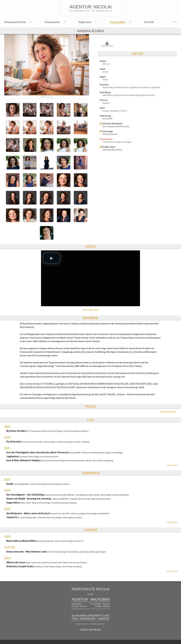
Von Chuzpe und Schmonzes (116, 126)
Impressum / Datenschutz (90, 624)
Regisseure (85, 22)
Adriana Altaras (110, 134)
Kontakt (149, 22)
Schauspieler (52, 22)
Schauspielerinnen (15, 22)
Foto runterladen (107, 44)
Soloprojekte (118, 22)
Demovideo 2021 (90, 310)
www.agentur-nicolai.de (101, 609)
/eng (174, 22)
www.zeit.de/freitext (112, 150)
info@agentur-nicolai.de (81, 609)
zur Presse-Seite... (168, 412)
